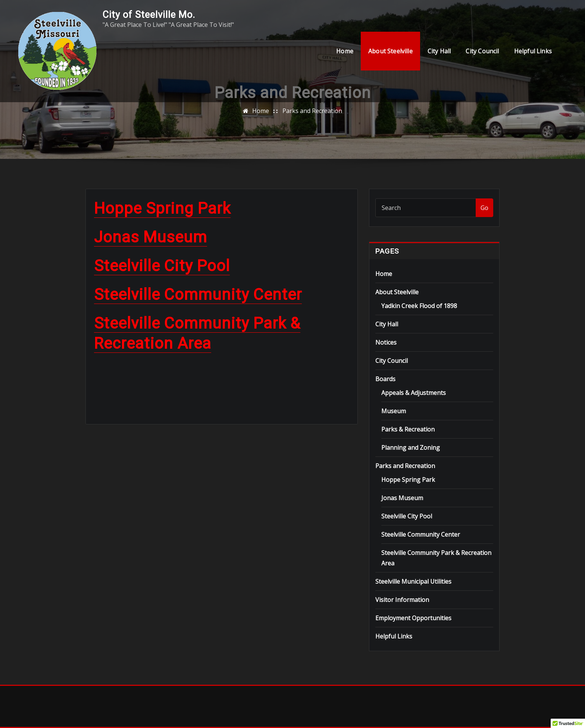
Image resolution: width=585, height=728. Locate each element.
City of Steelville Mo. (149, 15)
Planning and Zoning (411, 448)
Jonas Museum (151, 237)
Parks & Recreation (408, 429)
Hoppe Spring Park (162, 208)
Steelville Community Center (198, 294)
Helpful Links (533, 51)
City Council (482, 51)
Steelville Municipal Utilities (413, 581)
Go (484, 208)
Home (345, 51)
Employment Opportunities (413, 618)
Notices (386, 342)
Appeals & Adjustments (414, 393)
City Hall (439, 51)
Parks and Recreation (312, 111)
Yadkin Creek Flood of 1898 (419, 306)
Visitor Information (402, 600)
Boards (385, 379)
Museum (394, 411)
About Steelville (390, 51)
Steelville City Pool (162, 266)
